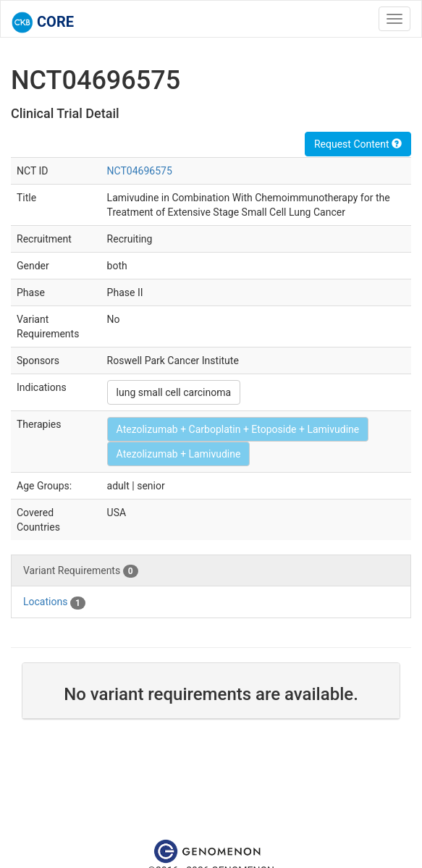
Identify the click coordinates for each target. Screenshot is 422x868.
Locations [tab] (54, 602)
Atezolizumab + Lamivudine (179, 454)
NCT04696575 (140, 171)
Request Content (358, 144)
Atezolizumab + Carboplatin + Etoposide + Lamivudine (238, 429)
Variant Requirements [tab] (81, 571)
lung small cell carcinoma (174, 392)
